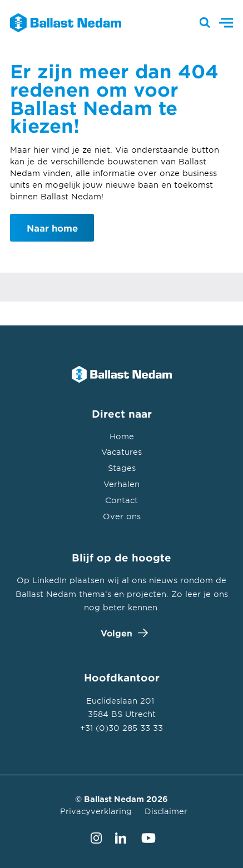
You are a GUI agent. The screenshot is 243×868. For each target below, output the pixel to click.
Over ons (122, 516)
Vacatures (121, 452)
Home (122, 436)
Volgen (122, 633)
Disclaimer (166, 811)
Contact (121, 500)
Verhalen (121, 484)
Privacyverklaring (96, 811)
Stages (122, 468)
